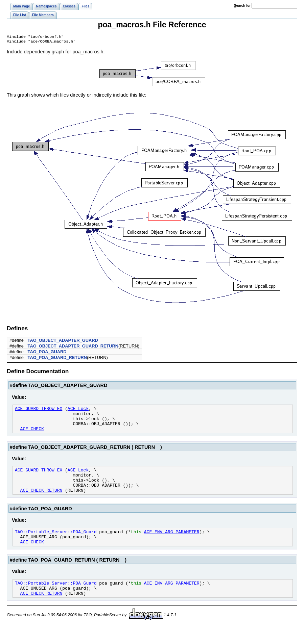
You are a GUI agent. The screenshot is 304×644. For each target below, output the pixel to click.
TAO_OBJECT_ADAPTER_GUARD (63, 342)
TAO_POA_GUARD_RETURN (57, 359)
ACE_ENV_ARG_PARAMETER (172, 544)
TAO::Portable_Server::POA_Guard (56, 544)
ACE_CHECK (32, 435)
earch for (242, 6)
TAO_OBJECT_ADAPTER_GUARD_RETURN (73, 347)
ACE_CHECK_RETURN (41, 501)
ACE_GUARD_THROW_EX (39, 411)
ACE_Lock (78, 411)
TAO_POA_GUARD (47, 353)
